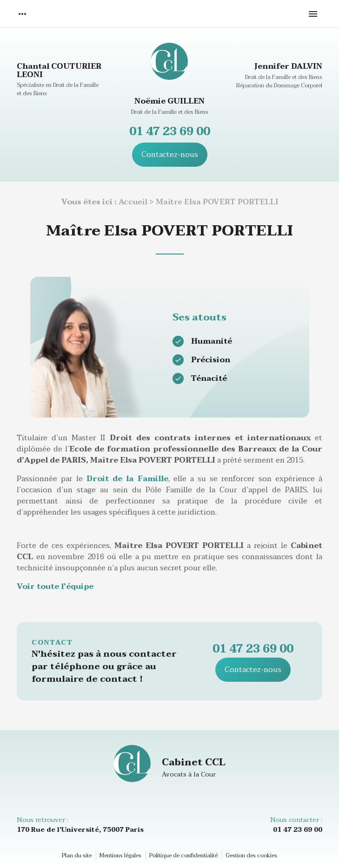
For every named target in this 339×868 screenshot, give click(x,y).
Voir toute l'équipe (55, 587)
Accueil (133, 202)
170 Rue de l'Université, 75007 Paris (80, 830)
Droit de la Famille (127, 479)
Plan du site (77, 855)
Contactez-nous (170, 155)
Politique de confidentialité (183, 855)
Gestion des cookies (251, 855)
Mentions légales (120, 855)
